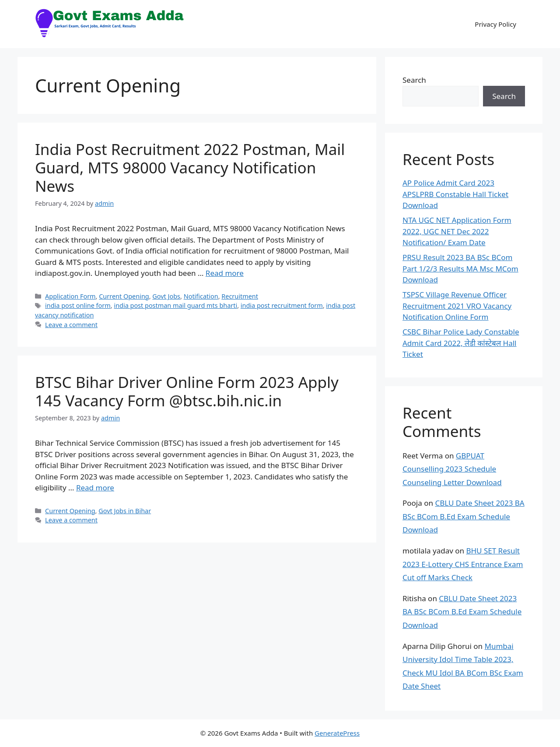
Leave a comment (71, 325)
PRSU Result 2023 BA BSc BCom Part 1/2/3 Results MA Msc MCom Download (460, 268)
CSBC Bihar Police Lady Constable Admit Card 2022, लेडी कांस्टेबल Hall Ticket (461, 343)
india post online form (78, 305)
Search (414, 80)
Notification (201, 296)
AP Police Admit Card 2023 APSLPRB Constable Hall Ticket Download (455, 194)
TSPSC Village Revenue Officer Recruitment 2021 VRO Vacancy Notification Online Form (457, 306)
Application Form (70, 296)
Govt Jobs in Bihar (125, 511)
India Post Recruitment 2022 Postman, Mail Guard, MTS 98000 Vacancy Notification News (190, 167)
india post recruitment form (282, 305)
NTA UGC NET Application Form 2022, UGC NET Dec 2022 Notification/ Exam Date (457, 231)
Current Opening (124, 296)
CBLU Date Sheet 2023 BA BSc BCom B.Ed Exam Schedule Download (464, 516)
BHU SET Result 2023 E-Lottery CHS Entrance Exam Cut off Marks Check (463, 564)
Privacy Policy (495, 24)
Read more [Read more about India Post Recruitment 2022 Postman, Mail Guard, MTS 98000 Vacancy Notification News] (225, 273)
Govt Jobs (166, 296)
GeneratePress (337, 733)
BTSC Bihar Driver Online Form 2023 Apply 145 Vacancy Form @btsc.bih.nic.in (187, 391)
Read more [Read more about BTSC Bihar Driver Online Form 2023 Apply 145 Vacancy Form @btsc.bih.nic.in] (95, 488)
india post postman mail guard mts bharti (175, 305)
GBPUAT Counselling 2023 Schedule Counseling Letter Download (452, 469)
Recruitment (240, 296)
